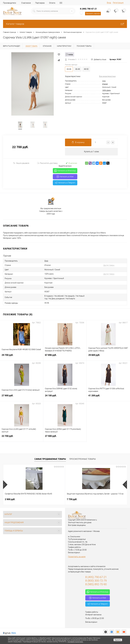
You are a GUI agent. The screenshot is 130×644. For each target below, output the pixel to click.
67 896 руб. (65, 357)
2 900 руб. (10, 499)
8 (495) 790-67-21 (88, 9)
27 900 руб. (22, 397)
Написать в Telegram (65, 183)
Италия (105, 84)
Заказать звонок (93, 14)
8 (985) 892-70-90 (96, 584)
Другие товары (109, 265)
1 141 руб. (93, 499)
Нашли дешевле (21, 163)
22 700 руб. (22, 438)
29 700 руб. (22, 357)
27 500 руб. (65, 438)
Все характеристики (107, 76)
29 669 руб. (108, 357)
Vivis (104, 81)
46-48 (78, 69)
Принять (118, 640)
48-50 (86, 69)
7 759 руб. (51, 499)
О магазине (26, 3)
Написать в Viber (65, 177)
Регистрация (118, 3)
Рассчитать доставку (47, 163)
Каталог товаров (65, 24)
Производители (10, 3)
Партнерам (40, 3)
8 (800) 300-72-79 (96, 581)
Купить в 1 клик (91, 152)
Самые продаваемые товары (50, 459)
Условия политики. (75, 642)
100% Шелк (106, 90)
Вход (109, 3)
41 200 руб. (108, 397)
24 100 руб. (65, 397)
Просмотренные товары (83, 459)
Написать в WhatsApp (65, 171)
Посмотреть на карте (77, 557)
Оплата (52, 3)
